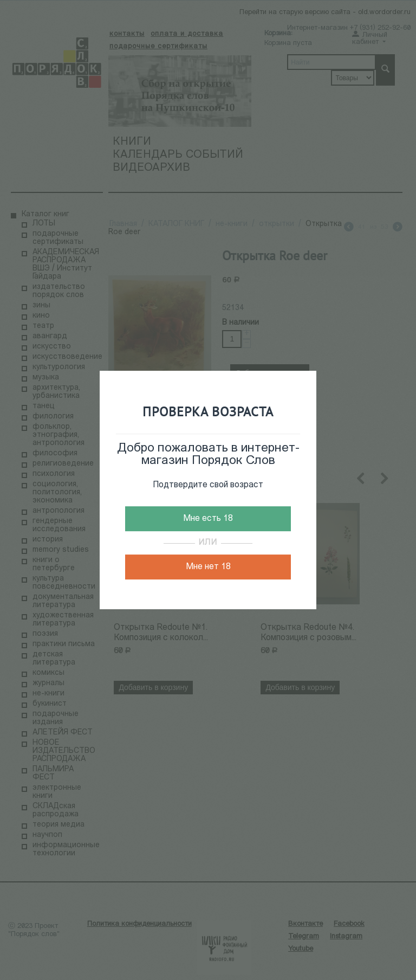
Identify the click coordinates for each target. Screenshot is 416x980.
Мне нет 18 (208, 567)
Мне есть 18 (208, 519)
